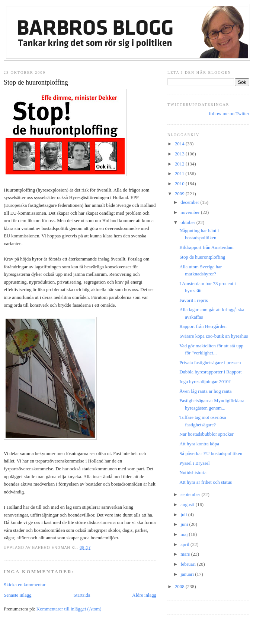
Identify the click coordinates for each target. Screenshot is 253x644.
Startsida (82, 595)
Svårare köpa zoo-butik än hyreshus (214, 336)
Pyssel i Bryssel (194, 463)
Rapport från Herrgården (203, 326)
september (191, 495)
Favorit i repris (193, 300)
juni (185, 524)
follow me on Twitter (229, 114)
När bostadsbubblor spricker (206, 434)
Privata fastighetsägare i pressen (210, 363)
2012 (180, 164)
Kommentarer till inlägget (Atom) (69, 609)
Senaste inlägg (18, 595)
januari (188, 574)
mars (186, 554)
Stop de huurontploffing (36, 82)
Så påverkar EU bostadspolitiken (211, 454)
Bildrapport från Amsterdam (206, 247)
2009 (180, 194)
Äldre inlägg (144, 595)
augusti (188, 505)
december (190, 202)
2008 (180, 587)
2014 (180, 144)
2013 (180, 154)
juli (184, 515)
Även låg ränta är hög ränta (205, 391)
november (191, 212)
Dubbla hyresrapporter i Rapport (210, 372)
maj (185, 534)
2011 (180, 174)
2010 (180, 184)
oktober (188, 222)
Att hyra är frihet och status (206, 482)
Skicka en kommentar (25, 585)
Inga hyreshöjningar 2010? (205, 382)
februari (189, 564)
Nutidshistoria (193, 473)
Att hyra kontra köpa (199, 444)
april (185, 544)
